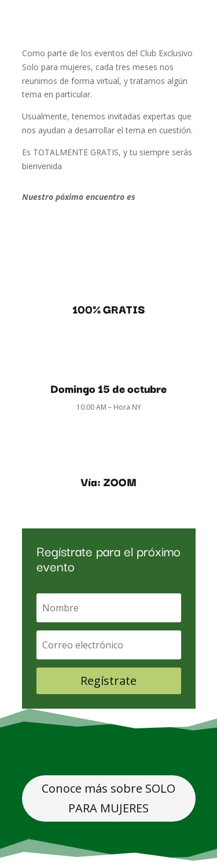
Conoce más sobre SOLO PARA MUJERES (108, 798)
